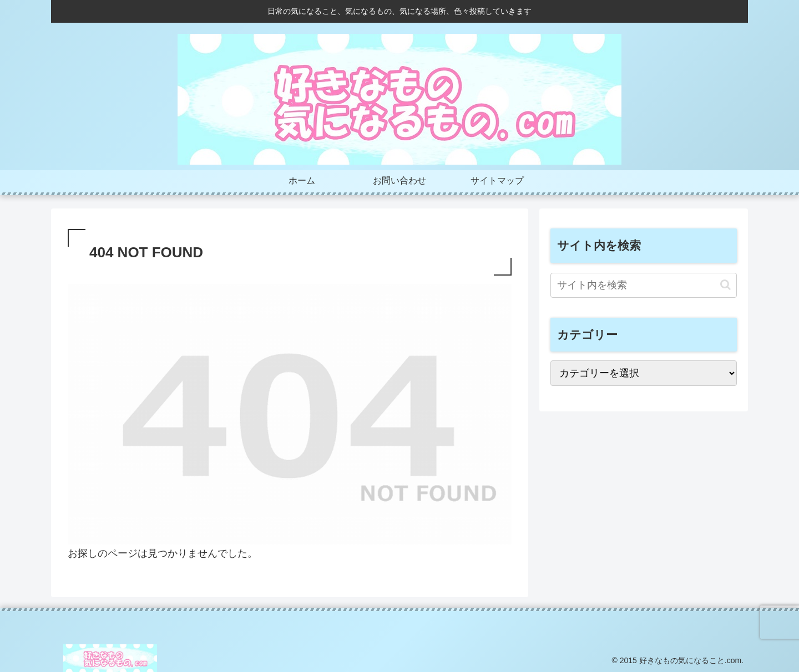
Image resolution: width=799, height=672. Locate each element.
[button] (725, 285)
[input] (644, 285)
